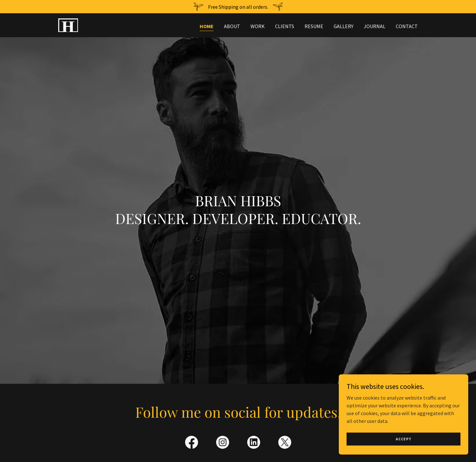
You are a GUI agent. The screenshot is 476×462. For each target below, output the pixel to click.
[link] (68, 25)
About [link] (232, 26)
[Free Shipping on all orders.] (238, 7)
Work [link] (258, 26)
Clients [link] (285, 26)
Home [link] (207, 26)
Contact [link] (407, 26)
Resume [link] (314, 26)
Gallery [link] (343, 26)
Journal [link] (375, 26)
